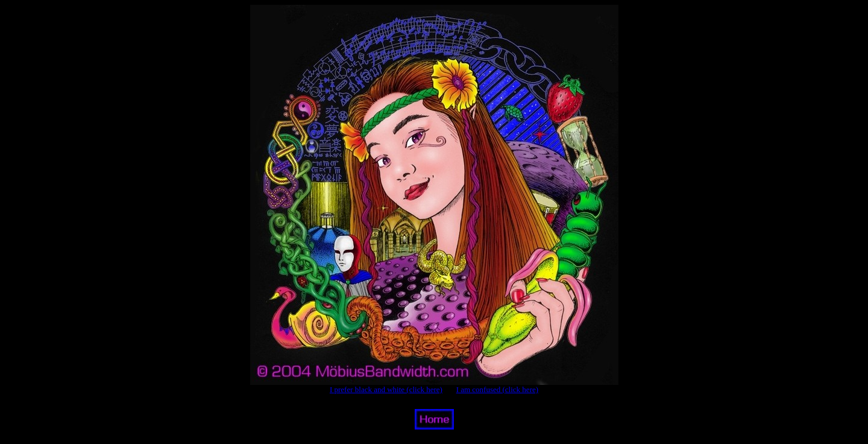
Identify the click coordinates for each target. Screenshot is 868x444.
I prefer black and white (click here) (386, 389)
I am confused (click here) (497, 389)
